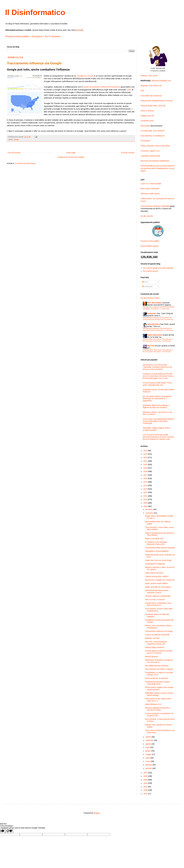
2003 (146, 787)
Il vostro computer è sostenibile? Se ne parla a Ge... (159, 715)
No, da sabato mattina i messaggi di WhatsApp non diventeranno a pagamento (157, 398)
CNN (128, 90)
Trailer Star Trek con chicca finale (158, 560)
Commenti (147, 286)
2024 (146, 451)
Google (16, 139)
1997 (146, 794)
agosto (148, 744)
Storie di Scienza (147, 111)
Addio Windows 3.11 (153, 704)
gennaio (149, 768)
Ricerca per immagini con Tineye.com (160, 580)
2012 (146, 492)
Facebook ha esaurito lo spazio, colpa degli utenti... (158, 683)
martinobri (152, 313)
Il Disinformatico (35, 12)
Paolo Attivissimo (155, 335)
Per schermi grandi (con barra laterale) (158, 268)
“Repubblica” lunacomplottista (157, 551)
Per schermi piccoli (150, 271)
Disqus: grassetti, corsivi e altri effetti (155, 146)
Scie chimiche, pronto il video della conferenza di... (159, 610)
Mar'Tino (151, 346)
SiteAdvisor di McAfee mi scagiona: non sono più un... (159, 661)
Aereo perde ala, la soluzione (157, 678)
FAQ (142, 91)
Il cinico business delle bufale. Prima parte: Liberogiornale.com (157, 384)
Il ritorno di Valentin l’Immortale (157, 635)
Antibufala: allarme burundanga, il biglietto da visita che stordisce (156, 406)
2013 (146, 489)
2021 (146, 461)
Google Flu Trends (85, 76)
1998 (146, 790)
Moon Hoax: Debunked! (150, 189)
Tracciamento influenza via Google (159, 631)
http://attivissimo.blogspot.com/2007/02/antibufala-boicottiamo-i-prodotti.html (159, 308)
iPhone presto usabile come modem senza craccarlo (159, 688)
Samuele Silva (153, 324)
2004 (146, 783)
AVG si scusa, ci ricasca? (155, 599)
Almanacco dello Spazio (150, 194)
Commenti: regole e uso (150, 151)
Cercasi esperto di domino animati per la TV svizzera (159, 652)
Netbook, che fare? (153, 638)
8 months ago (169, 319)
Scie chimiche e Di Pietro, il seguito (159, 669)
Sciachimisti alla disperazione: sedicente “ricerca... (157, 591)
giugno (148, 751)
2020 (146, 465)
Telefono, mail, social (149, 76)
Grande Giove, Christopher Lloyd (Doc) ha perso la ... (158, 604)
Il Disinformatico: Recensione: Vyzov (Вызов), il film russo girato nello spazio (158, 340)
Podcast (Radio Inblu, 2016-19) (153, 106)
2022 (146, 457)
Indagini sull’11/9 (147, 116)
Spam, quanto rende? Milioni (156, 583)
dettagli (79, 30)
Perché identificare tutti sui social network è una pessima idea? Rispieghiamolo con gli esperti (158, 168)
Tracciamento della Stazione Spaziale (160, 548)
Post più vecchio (128, 153)
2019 (146, 468)
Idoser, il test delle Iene (154, 539)
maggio (149, 754)
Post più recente (14, 153)
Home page (71, 153)
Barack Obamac (151, 657)
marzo (148, 761)
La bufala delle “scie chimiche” (153, 131)
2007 (146, 773)
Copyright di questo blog (150, 156)
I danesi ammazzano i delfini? (157, 576)
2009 (146, 503)
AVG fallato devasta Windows (157, 666)
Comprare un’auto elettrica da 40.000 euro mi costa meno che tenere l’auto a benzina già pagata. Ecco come (158, 376)
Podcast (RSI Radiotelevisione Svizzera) (157, 101)
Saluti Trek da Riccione (154, 573)
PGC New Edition (155, 303)
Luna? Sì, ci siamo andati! (151, 184)
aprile (148, 758)
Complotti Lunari (147, 121)
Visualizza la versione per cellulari (71, 157)
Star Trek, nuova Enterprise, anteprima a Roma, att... (156, 643)
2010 (146, 499)
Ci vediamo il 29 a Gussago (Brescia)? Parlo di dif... (156, 543)
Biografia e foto (147, 86)
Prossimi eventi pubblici (17, 36)
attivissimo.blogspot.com (161, 81)
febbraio (149, 765)
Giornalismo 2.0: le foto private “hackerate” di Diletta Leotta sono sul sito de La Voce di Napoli (157, 367)
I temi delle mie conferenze (151, 96)
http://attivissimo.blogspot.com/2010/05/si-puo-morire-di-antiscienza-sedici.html (158, 318)
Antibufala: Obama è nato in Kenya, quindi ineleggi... (159, 694)
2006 (146, 776)
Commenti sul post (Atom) (25, 163)
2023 (146, 454)
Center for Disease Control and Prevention (102, 87)
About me (158, 86)
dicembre (149, 509)
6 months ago (165, 309)
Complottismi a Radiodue (155, 564)
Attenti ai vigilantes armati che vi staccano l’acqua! (158, 709)
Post (145, 282)
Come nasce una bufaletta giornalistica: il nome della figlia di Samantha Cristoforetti (159, 421)
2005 (146, 780)
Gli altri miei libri (147, 216)
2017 (146, 475)
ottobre (148, 737)
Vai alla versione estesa (150, 298)
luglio (148, 747)
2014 (146, 485)
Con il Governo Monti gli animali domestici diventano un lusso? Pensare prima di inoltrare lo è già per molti (158, 437)
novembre (150, 513)
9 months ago (166, 341)
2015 (146, 482)
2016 (146, 478)
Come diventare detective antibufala (155, 206)
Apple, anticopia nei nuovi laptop (158, 587)
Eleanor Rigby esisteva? (155, 647)
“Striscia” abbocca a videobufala (158, 596)
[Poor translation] (9, 831)
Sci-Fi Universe (53, 36)
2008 (146, 506)
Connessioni (145, 141)
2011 (146, 496)
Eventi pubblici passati (149, 246)
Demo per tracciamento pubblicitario (155, 161)
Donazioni (37, 36)
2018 (146, 471)
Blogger (97, 813)
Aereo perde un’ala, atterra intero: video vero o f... (158, 700)
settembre (150, 740)
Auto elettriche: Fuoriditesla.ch (153, 136)
